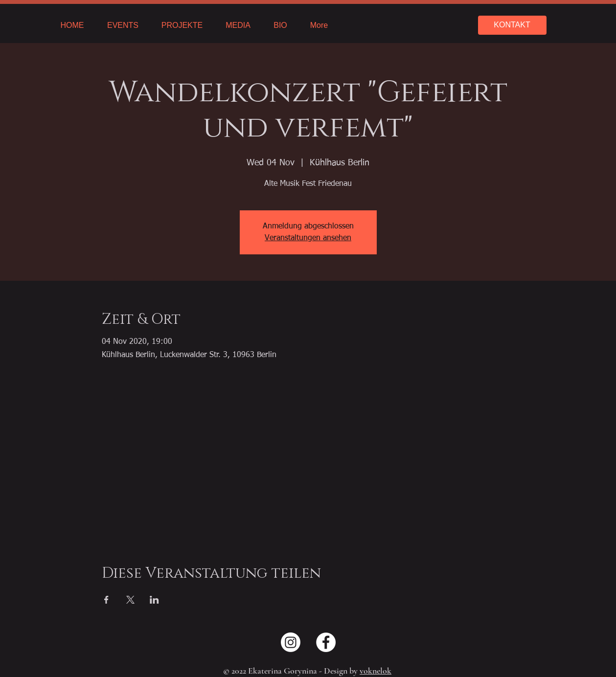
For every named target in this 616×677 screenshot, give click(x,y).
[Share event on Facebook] (106, 600)
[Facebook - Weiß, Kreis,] (326, 642)
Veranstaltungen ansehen (308, 238)
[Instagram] (291, 642)
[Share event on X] (130, 600)
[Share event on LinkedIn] (154, 600)
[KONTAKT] (512, 25)
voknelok (376, 671)
